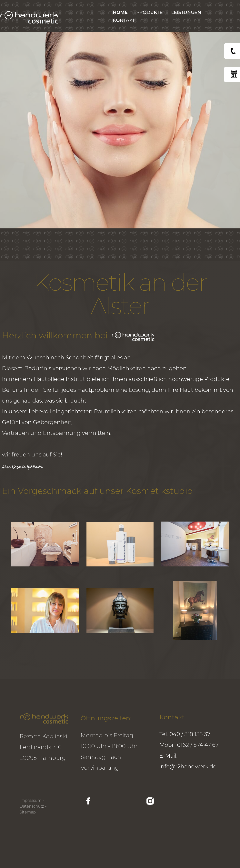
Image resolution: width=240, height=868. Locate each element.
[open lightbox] (45, 544)
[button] (188, 12)
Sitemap (28, 812)
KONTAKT (124, 20)
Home (120, 12)
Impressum (31, 800)
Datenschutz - (33, 806)
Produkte (149, 12)
